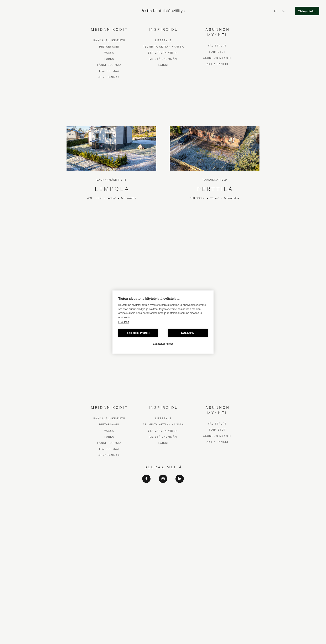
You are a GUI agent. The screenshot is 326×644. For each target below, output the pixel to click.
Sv (283, 11)
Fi (275, 11)
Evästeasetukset (163, 344)
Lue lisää (124, 322)
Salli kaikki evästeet (138, 333)
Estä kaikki (188, 333)
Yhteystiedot (307, 11)
